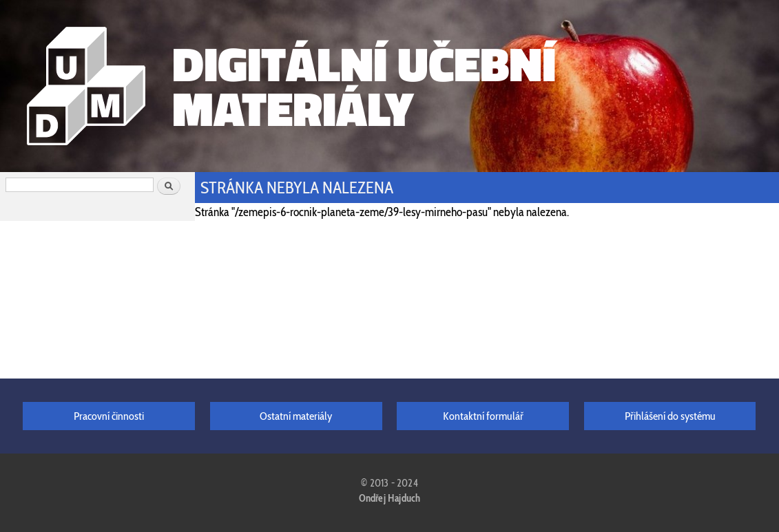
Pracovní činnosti (109, 416)
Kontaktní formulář (483, 416)
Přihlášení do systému (670, 416)
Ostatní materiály (296, 416)
